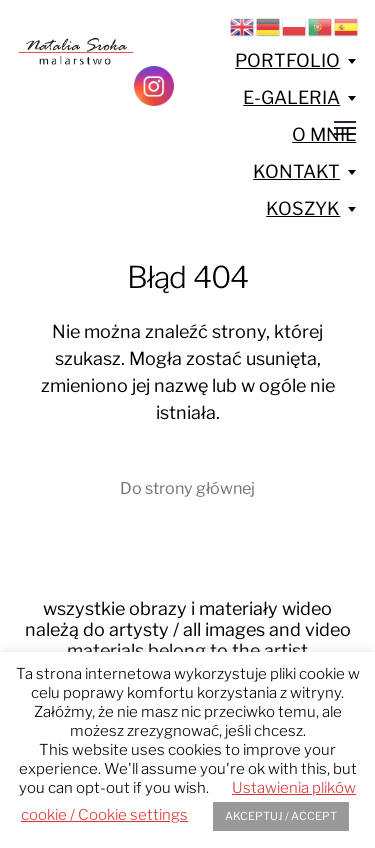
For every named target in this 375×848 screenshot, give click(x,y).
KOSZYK (303, 208)
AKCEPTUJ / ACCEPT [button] (281, 816)
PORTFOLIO (287, 60)
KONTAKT (296, 171)
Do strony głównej (187, 488)
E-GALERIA (291, 97)
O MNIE (324, 134)
